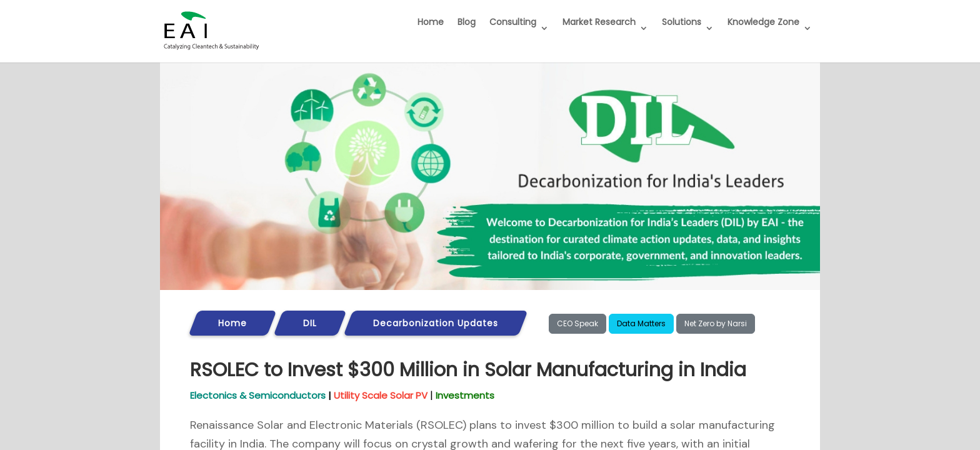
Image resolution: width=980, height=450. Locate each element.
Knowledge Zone (763, 22)
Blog (467, 22)
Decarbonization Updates (436, 323)
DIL (310, 323)
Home (431, 22)
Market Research (599, 22)
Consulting (513, 22)
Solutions (682, 22)
